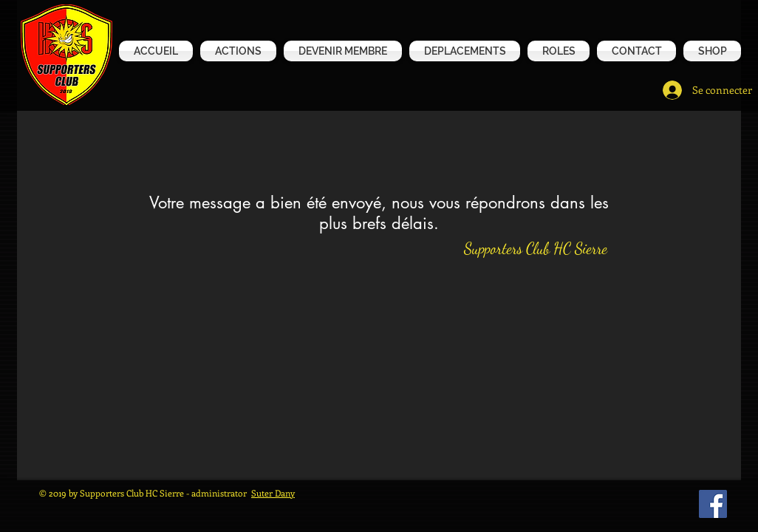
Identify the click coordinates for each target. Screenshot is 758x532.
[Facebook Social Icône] (713, 504)
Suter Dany (273, 493)
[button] (710, 51)
